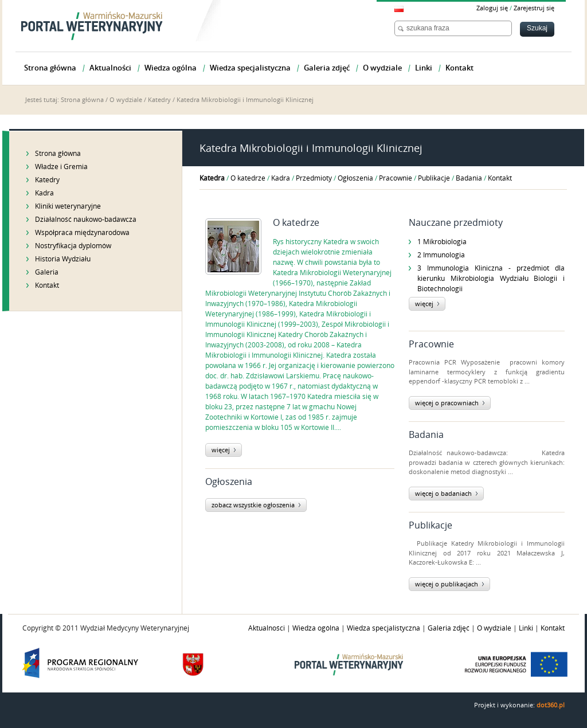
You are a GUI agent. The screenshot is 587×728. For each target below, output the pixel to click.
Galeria (47, 272)
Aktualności (267, 628)
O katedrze (248, 178)
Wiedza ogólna (316, 628)
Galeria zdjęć (449, 628)
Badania (469, 178)
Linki (526, 628)
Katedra (212, 178)
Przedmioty (314, 178)
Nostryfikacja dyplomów (73, 246)
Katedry (159, 100)
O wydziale (126, 100)
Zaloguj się (492, 8)
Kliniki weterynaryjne (68, 206)
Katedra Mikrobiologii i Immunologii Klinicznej (245, 100)
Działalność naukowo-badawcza (86, 220)
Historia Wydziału (63, 259)
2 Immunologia (441, 255)
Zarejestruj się (534, 8)
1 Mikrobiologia (442, 242)
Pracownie (396, 178)
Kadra (44, 193)
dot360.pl (551, 705)
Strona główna (82, 100)
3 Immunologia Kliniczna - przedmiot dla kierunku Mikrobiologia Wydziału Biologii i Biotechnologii (491, 279)
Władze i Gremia (61, 167)
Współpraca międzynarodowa (82, 233)
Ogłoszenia (355, 178)
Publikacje (434, 178)
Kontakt (47, 285)
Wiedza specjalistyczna (383, 628)
